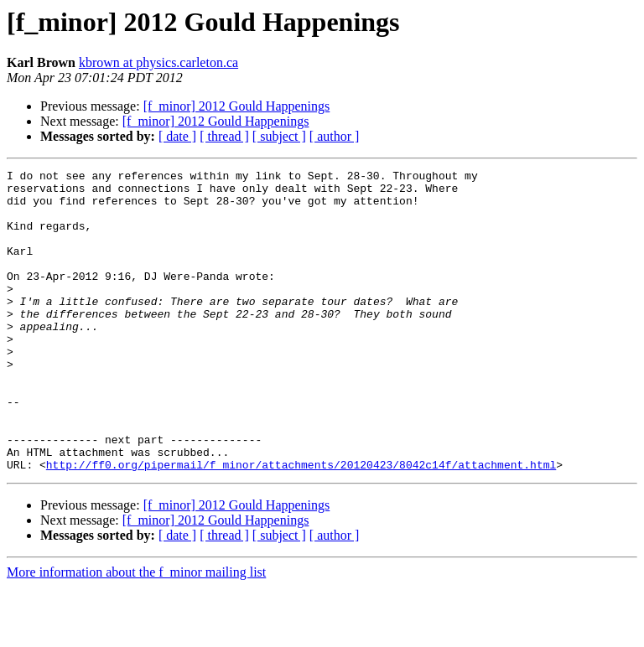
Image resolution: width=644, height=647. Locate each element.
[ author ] (335, 136)
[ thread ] (224, 136)
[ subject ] (279, 136)
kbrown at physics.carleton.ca (158, 62)
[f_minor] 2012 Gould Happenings (237, 106)
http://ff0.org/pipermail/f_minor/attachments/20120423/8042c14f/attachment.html (301, 525)
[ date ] (177, 136)
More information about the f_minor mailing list (136, 632)
